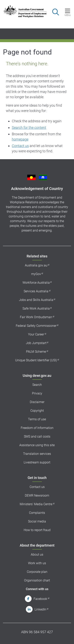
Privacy (37, 393)
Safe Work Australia (36, 308)
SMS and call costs (37, 436)
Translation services (37, 454)
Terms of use (37, 419)
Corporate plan (37, 572)
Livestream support (37, 462)
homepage (20, 139)
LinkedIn (40, 609)
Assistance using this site (37, 445)
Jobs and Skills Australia (36, 300)
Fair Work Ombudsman (36, 317)
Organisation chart (37, 580)
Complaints (37, 513)
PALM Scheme (36, 352)
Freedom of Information (37, 428)
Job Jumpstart (36, 343)
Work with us (37, 563)
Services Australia (36, 291)
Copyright (37, 411)
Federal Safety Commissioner (36, 326)
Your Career (36, 334)
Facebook (40, 599)
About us (37, 555)
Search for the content (29, 128)
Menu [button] (68, 15)
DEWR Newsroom (37, 495)
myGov (36, 274)
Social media (37, 521)
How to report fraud (37, 530)
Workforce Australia (36, 283)
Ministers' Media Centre (36, 504)
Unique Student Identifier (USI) (36, 360)
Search (37, 385)
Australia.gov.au (36, 265)
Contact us (20, 146)
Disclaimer (37, 402)
